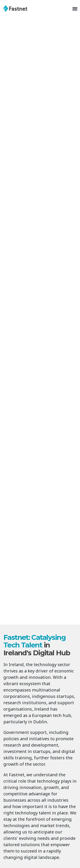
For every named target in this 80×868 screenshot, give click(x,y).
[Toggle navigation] (75, 8)
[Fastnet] (37, 8)
